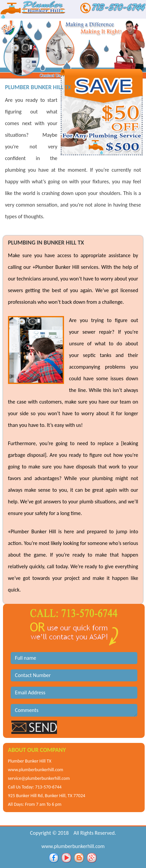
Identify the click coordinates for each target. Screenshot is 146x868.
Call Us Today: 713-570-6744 (35, 787)
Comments (74, 710)
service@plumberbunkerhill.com (39, 778)
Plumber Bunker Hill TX (30, 761)
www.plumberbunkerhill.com (36, 770)
